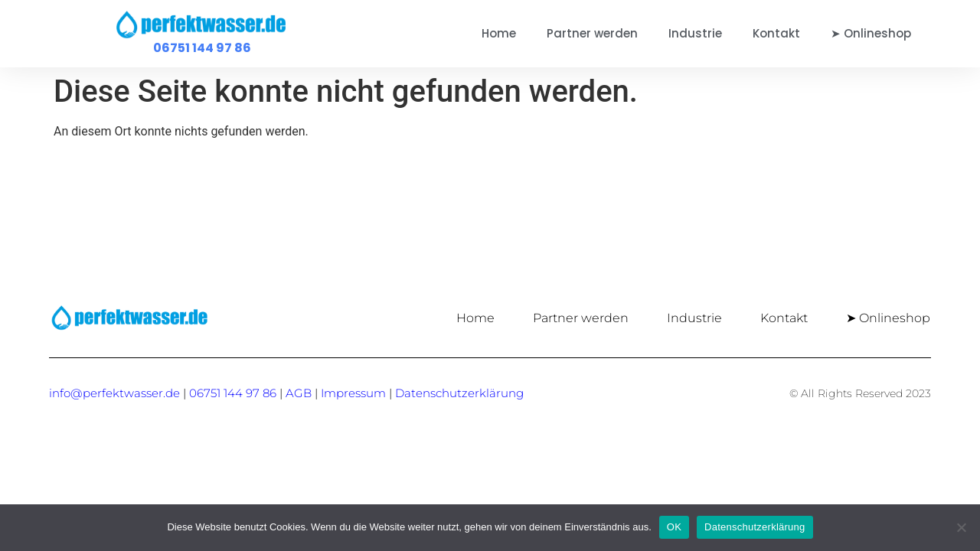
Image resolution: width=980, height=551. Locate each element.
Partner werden (592, 33)
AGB (299, 393)
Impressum (353, 393)
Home (499, 33)
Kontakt (776, 33)
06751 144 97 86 (202, 48)
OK (674, 527)
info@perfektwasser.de (114, 393)
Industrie (695, 33)
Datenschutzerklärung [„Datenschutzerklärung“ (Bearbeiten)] (459, 393)
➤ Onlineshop (871, 33)
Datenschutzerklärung (755, 527)
